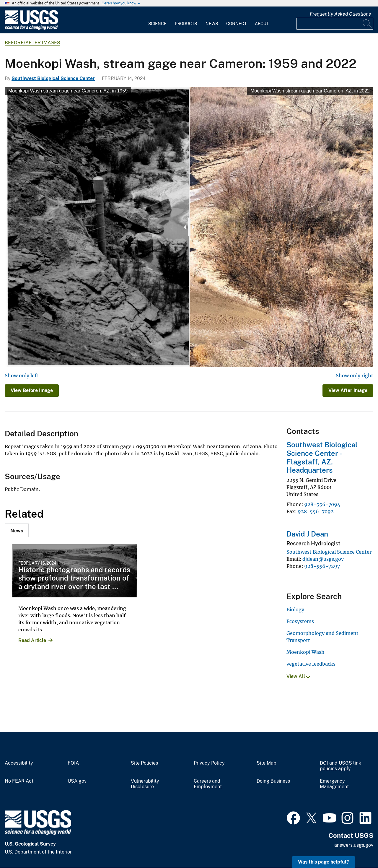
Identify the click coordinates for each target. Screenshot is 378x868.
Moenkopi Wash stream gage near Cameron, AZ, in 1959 (68, 91)
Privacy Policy (209, 763)
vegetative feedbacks (311, 664)
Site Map (267, 763)
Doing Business (273, 781)
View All (298, 676)
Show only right (355, 376)
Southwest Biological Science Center (53, 78)
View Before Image (32, 390)
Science (157, 24)
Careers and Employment (208, 784)
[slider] (189, 227)
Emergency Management (334, 784)
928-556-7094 (322, 504)
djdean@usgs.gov (323, 559)
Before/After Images (32, 43)
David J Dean (307, 534)
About (262, 24)
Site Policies (144, 763)
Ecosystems (300, 621)
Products (186, 24)
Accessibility (19, 763)
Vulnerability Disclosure (145, 784)
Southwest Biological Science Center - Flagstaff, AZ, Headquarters (322, 457)
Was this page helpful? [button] (324, 862)
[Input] (335, 24)
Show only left (22, 376)
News (212, 24)
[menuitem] (157, 20)
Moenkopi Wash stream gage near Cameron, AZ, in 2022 (310, 91)
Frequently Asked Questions (340, 14)
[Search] (367, 24)
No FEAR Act (19, 781)
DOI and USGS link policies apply (340, 766)
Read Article (32, 640)
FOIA (73, 763)
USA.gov (77, 781)
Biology (295, 609)
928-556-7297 (322, 566)
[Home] (31, 29)
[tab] (17, 530)
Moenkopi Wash (306, 652)
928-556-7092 (316, 511)
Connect (236, 24)
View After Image (348, 390)
